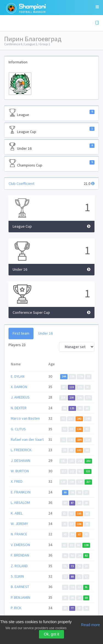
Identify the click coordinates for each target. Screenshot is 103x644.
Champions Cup (51, 163)
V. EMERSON (20, 545)
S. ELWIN (17, 576)
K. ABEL (17, 513)
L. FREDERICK (21, 450)
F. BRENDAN (20, 555)
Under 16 (51, 147)
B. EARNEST (20, 587)
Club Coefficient (21, 183)
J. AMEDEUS (20, 397)
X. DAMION (19, 387)
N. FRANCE (19, 534)
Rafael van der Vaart (27, 439)
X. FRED (17, 481)
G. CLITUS (18, 429)
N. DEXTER (19, 408)
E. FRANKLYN (21, 492)
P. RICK (16, 608)
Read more (91, 625)
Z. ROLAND (19, 566)
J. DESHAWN (20, 461)
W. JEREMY (19, 524)
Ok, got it (51, 634)
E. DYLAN (18, 376)
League (51, 113)
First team (21, 333)
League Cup (51, 130)
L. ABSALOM (20, 502)
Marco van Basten (25, 418)
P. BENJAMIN (20, 597)
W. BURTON (20, 471)
